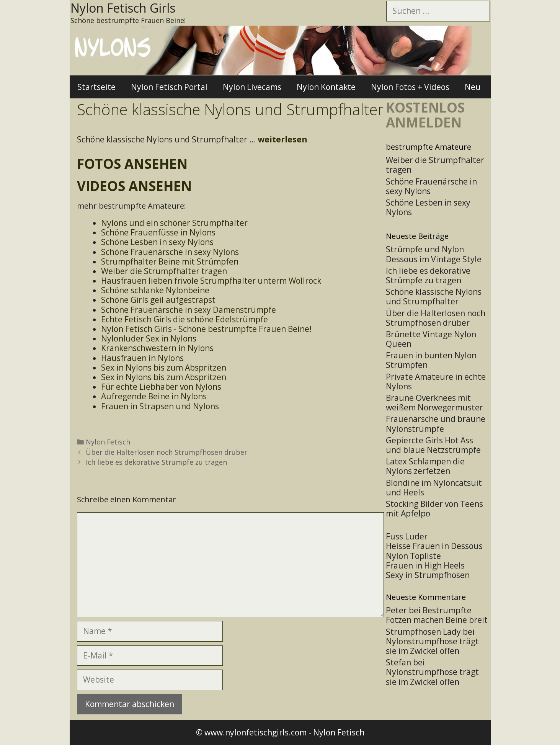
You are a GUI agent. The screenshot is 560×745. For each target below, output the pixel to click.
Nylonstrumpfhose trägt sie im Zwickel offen (432, 646)
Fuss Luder (407, 536)
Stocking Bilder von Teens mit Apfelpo (434, 509)
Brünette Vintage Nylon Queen (431, 339)
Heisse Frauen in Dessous (434, 546)
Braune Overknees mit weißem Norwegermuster (434, 403)
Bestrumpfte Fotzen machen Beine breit (437, 615)
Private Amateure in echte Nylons (436, 381)
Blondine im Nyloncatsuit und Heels (434, 488)
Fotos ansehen (132, 164)
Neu (473, 87)
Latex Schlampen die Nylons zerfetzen (425, 466)
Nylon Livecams (252, 87)
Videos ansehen (134, 186)
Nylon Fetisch (108, 442)
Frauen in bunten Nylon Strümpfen (431, 360)
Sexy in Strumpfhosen (428, 575)
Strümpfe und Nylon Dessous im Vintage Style (434, 254)
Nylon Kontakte (326, 87)
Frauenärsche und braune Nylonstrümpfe (436, 424)
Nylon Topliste (413, 556)
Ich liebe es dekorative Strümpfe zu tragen (156, 462)
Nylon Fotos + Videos (410, 87)
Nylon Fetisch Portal (169, 87)
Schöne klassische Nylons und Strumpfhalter (434, 297)
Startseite (96, 87)
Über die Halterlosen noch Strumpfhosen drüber (167, 452)
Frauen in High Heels (425, 565)
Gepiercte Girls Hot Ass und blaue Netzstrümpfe (433, 445)
